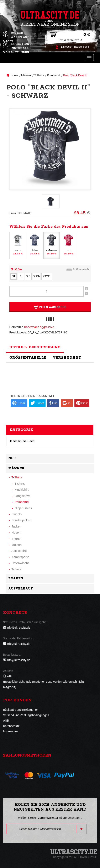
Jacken (16, 526)
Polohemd (54, 75)
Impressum (10, 731)
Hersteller (22, 441)
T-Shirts (39, 75)
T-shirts (20, 484)
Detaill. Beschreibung (35, 347)
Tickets (16, 569)
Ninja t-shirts (23, 508)
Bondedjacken (21, 520)
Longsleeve (23, 496)
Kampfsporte (20, 557)
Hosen (16, 532)
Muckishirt (22, 490)
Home (14, 75)
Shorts (16, 539)
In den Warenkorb (50, 307)
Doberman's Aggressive (39, 327)
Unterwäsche (21, 563)
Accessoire (19, 551)
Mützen (17, 545)
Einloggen (67, 47)
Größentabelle (81, 269)
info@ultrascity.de (18, 628)
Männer (26, 75)
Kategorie (21, 430)
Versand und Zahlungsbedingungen (26, 715)
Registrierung (82, 47)
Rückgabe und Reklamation (21, 710)
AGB (6, 721)
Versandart (67, 358)
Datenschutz (11, 726)
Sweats (17, 514)
